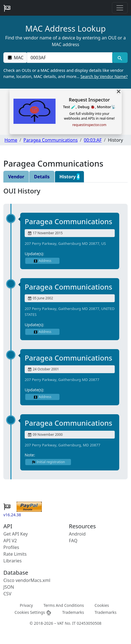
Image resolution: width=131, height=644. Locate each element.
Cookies (102, 605)
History (70, 177)
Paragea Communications (50, 140)
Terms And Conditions (64, 605)
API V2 (10, 541)
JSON (9, 587)
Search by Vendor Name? (104, 76)
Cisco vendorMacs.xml (27, 580)
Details (42, 177)
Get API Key (16, 534)
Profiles (11, 547)
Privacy (26, 605)
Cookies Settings (33, 613)
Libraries (12, 561)
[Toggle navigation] (120, 8)
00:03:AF (93, 140)
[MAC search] (120, 58)
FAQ (73, 541)
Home (11, 140)
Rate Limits (15, 554)
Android (77, 534)
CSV (7, 594)
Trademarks (73, 612)
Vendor (16, 177)
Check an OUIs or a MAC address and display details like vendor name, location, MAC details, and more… (65, 74)
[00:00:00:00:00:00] (70, 58)
